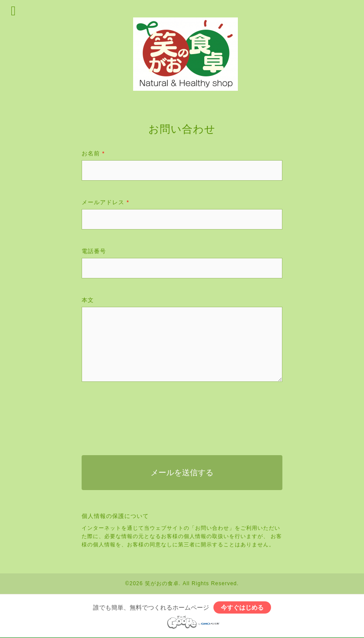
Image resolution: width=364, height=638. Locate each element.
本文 (88, 300)
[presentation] (148, 416)
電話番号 (94, 251)
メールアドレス (105, 202)
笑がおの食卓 (162, 583)
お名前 (93, 153)
